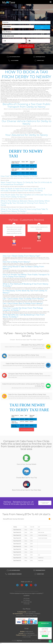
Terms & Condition (21, 615)
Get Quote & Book (26, 46)
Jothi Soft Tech (36, 641)
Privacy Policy (29, 615)
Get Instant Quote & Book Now (45, 503)
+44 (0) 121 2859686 (15, 60)
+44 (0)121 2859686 (31, 612)
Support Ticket (41, 60)
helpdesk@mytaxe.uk (32, 635)
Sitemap (35, 615)
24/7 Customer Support (15, 57)
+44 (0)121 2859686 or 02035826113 (15, 574)
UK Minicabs (27, 604)
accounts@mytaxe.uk (29, 633)
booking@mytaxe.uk (40, 57)
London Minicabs (26, 637)
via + (42, 27)
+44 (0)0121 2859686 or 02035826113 (32, 614)
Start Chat (45, 636)
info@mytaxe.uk (29, 631)
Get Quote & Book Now (27, 429)
